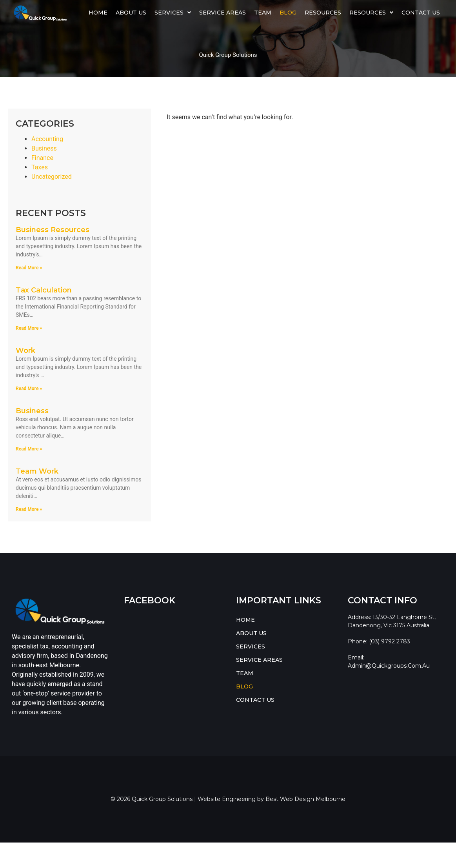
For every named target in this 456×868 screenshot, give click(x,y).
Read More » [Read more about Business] (29, 449)
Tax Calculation (44, 290)
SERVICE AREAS (223, 13)
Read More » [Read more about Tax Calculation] (29, 328)
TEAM (263, 13)
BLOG (288, 13)
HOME (98, 13)
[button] (173, 13)
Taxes (40, 167)
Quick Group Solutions (228, 55)
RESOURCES (371, 13)
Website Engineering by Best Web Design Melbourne (272, 799)
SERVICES (173, 13)
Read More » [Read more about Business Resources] (29, 268)
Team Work (37, 471)
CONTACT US (421, 13)
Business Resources (53, 230)
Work (25, 350)
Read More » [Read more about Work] (29, 389)
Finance (42, 158)
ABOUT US (131, 13)
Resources (323, 13)
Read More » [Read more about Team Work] (29, 509)
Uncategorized (52, 177)
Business (44, 148)
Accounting (47, 139)
